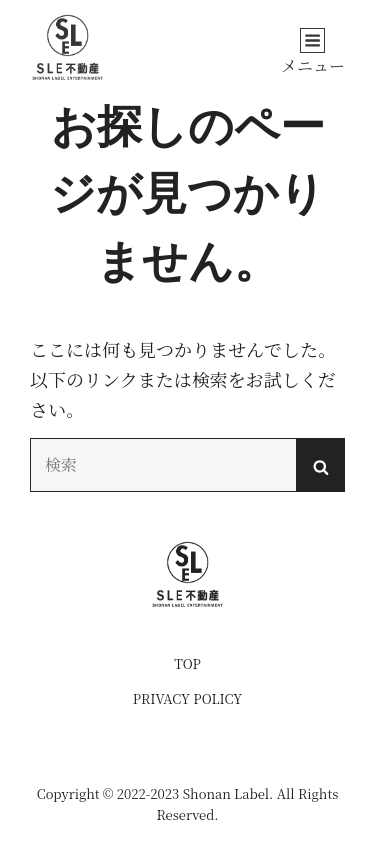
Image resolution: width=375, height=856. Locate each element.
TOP (187, 663)
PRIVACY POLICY (187, 698)
